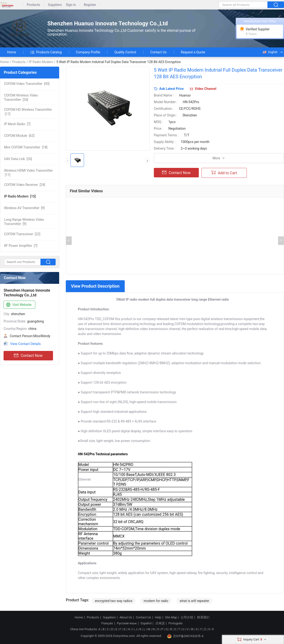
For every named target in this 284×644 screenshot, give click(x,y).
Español (146, 623)
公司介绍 (187, 617)
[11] (28, 173)
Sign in (71, 5)
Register (90, 5)
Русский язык (127, 623)
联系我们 (203, 617)
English (270, 52)
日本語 (160, 623)
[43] (27, 84)
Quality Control (125, 52)
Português (176, 623)
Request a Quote (193, 52)
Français (107, 623)
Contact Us (158, 52)
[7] (17, 124)
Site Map (171, 617)
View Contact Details (25, 344)
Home (12, 52)
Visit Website (18, 305)
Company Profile (88, 52)
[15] (20, 196)
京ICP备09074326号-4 (185, 636)
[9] (24, 208)
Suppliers (55, 5)
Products (33, 5)
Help (158, 617)
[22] (22, 234)
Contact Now (28, 356)
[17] (28, 112)
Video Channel (206, 89)
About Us (126, 617)
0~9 (211, 629)
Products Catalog (46, 52)
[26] (21, 97)
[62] (19, 136)
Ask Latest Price (171, 89)
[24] (25, 185)
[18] (26, 147)
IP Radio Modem (41, 62)
